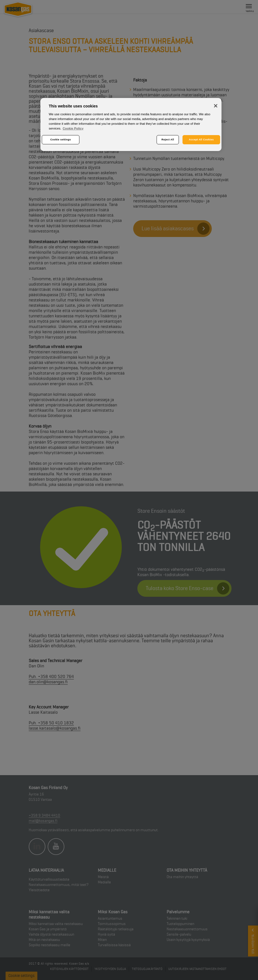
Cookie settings (61, 140)
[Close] (216, 106)
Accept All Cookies (201, 140)
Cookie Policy (73, 128)
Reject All (168, 140)
